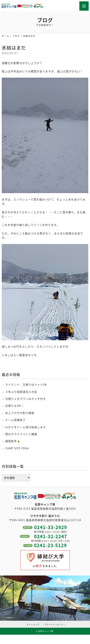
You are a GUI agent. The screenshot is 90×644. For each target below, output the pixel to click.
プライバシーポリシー (55, 624)
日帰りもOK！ (15, 406)
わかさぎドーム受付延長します (26, 427)
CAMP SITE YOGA (17, 448)
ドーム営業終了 (15, 420)
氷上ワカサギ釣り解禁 (20, 413)
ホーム (6, 36)
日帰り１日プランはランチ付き (26, 399)
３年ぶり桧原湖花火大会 (21, 392)
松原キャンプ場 (46, 631)
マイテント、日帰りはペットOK (26, 384)
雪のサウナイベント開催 (21, 434)
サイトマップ (33, 624)
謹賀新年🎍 (13, 441)
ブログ (16, 36)
